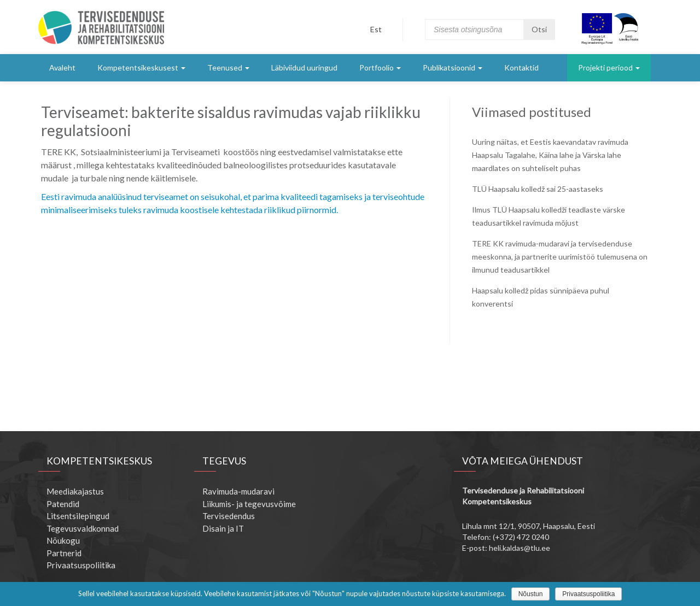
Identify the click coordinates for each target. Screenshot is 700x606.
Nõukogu (63, 540)
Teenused (228, 67)
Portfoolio (380, 67)
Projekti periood (609, 67)
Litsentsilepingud (78, 516)
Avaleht (62, 67)
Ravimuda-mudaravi (238, 491)
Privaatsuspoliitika (81, 565)
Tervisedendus (229, 516)
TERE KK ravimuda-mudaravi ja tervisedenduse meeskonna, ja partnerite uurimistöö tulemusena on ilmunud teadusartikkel (560, 257)
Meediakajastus (75, 491)
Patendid (63, 504)
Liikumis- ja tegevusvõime (249, 504)
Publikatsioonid (453, 67)
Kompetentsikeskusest (141, 67)
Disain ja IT (223, 528)
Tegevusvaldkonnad (83, 528)
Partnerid (64, 553)
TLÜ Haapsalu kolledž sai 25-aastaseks (538, 189)
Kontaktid (521, 67)
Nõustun (531, 594)
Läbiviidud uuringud (304, 67)
